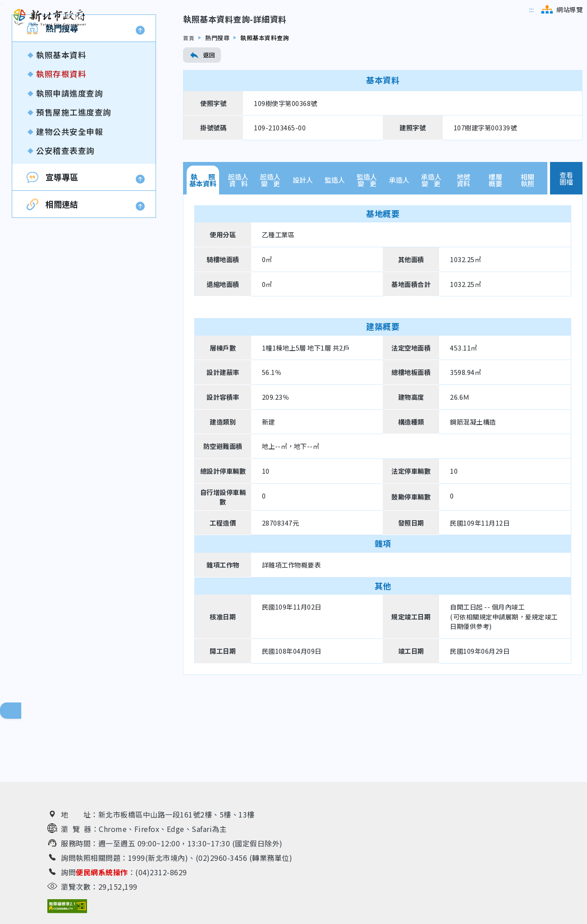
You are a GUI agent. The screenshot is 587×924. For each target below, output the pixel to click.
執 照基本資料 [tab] (203, 243)
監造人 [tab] (335, 243)
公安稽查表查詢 (65, 214)
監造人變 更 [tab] (367, 243)
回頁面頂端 (18, 711)
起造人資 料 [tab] (238, 243)
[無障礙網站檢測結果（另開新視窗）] (67, 906)
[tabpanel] (383, 498)
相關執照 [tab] (527, 243)
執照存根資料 (61, 137)
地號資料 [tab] (463, 243)
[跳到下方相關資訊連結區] (7, 790)
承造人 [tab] (399, 243)
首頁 (189, 101)
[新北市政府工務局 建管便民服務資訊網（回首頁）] (50, 18)
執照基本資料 (61, 118)
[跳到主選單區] (532, 9)
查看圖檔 (566, 241)
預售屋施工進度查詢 (74, 176)
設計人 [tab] (303, 243)
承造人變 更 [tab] (431, 243)
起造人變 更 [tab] (270, 243)
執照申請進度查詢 (69, 156)
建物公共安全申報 (69, 195)
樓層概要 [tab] (495, 243)
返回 (202, 118)
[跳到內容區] (2, 67)
